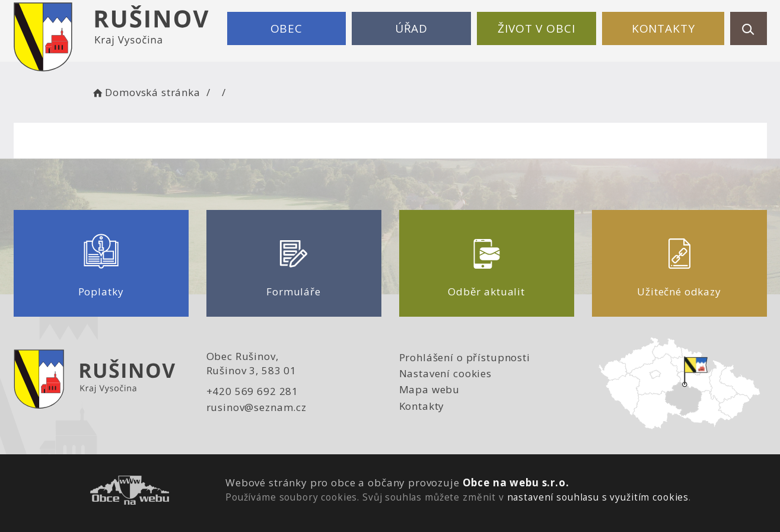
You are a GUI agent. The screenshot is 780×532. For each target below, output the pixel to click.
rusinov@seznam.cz (257, 407)
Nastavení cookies (445, 373)
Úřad (411, 28)
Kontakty (663, 28)
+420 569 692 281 (253, 391)
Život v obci (536, 28)
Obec (286, 28)
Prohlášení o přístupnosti (465, 357)
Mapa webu (430, 389)
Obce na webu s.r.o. (516, 482)
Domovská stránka (146, 92)
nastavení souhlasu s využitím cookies (598, 497)
